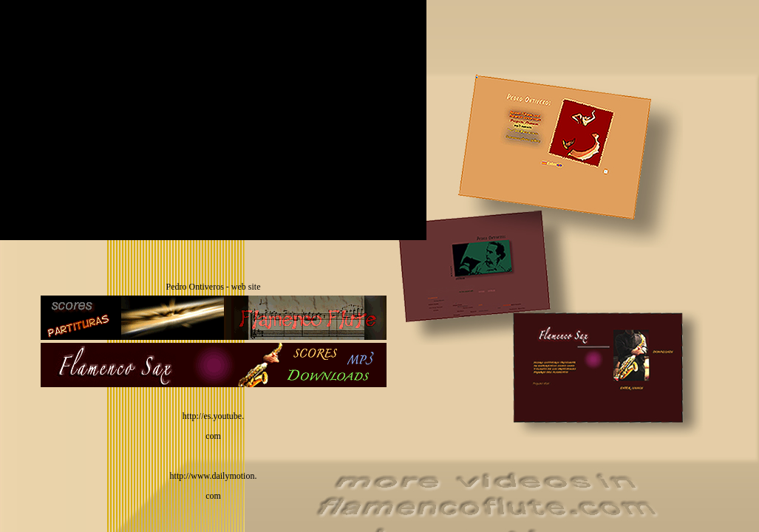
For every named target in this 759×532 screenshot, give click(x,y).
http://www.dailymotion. (214, 476)
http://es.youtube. (213, 416)
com (213, 436)
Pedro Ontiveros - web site (214, 287)
